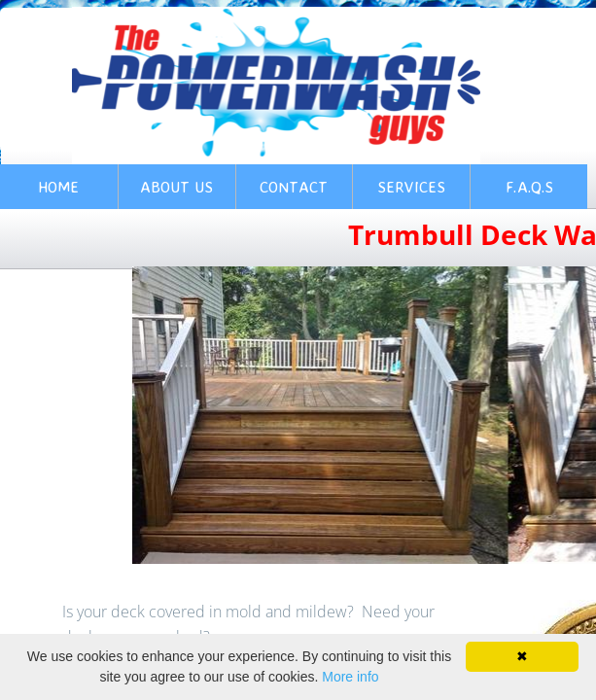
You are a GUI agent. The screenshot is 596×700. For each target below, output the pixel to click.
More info (350, 677)
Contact (294, 187)
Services (411, 187)
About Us (176, 187)
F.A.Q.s (529, 187)
